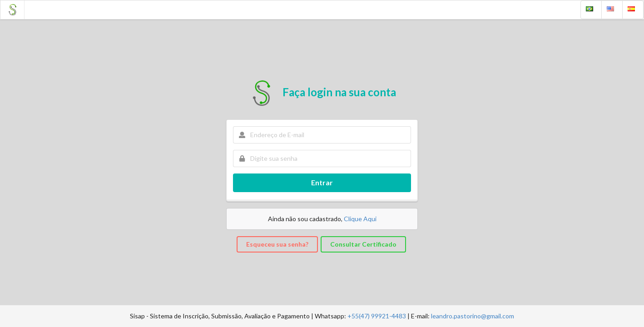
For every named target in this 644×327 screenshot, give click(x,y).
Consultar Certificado (363, 244)
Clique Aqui (360, 219)
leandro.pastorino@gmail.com (473, 316)
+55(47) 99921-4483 (377, 316)
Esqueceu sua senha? (277, 244)
